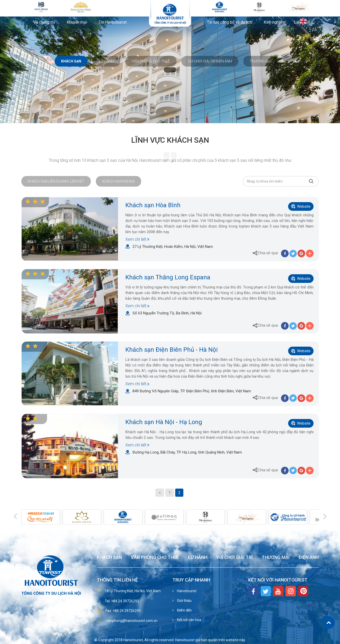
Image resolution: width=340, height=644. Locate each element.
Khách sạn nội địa (119, 181)
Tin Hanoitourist (113, 22)
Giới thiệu (184, 601)
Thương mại (261, 61)
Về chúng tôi (44, 22)
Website (304, 206)
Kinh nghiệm (274, 22)
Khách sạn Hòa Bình (153, 205)
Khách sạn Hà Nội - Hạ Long (164, 422)
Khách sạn (71, 61)
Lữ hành (106, 61)
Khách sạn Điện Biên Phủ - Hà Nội (172, 350)
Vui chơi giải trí (234, 558)
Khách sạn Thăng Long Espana (168, 277)
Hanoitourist (186, 591)
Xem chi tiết (136, 239)
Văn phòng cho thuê (151, 61)
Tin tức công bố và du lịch (230, 22)
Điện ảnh (309, 558)
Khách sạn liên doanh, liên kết (56, 181)
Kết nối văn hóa (189, 620)
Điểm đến (184, 610)
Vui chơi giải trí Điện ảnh (210, 61)
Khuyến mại (77, 22)
